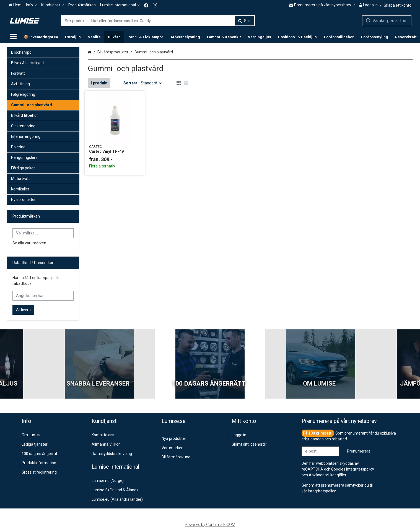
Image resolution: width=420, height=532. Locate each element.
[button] (322, 491)
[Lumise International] (120, 5)
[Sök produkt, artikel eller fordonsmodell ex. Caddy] (158, 21)
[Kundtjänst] (53, 5)
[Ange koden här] (43, 296)
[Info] (31, 5)
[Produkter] (13, 37)
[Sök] (244, 21)
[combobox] (158, 21)
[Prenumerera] (359, 451)
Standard (151, 83)
